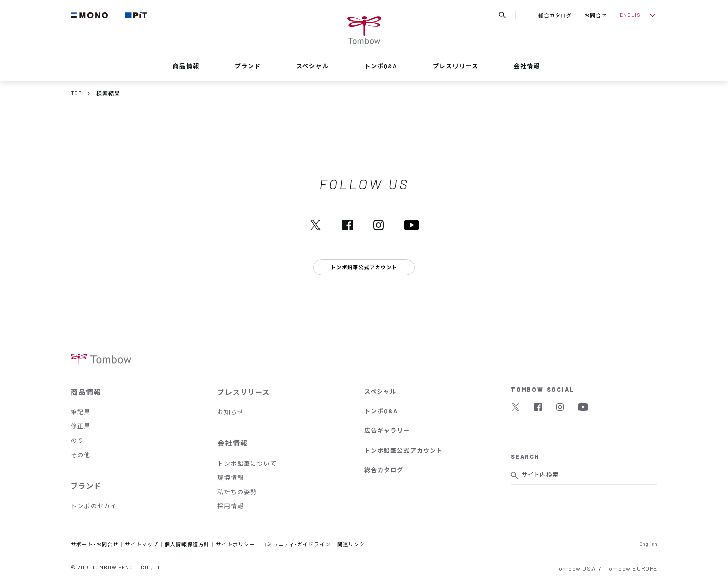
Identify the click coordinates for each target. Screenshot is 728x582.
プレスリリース (456, 66)
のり (77, 440)
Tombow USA (575, 568)
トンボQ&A (381, 66)
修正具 (81, 426)
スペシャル (312, 66)
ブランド (248, 66)
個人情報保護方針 (187, 544)
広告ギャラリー (387, 430)
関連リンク (351, 544)
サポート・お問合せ (95, 544)
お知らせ (231, 412)
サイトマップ (142, 544)
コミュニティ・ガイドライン (296, 544)
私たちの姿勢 (237, 492)
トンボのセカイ (94, 506)
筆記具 (81, 412)
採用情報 (231, 506)
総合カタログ (555, 15)
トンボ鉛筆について (247, 463)
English (648, 543)
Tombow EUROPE (631, 568)
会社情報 (527, 66)
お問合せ (596, 15)
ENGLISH (632, 14)
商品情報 (186, 66)
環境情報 (231, 477)
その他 (81, 455)
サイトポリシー (235, 544)
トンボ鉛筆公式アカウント (403, 450)
